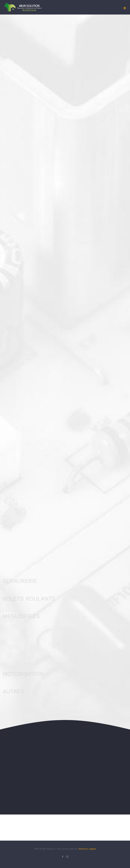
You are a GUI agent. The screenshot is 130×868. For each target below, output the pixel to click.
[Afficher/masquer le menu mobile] (125, 8)
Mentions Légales (87, 857)
